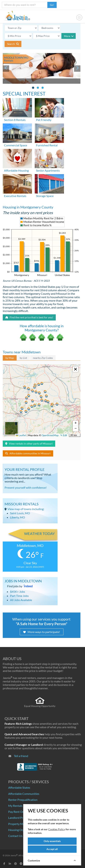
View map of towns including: (26, 509)
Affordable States (19, 787)
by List (23, 358)
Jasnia (14, 855)
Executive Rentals (15, 196)
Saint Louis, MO (20, 513)
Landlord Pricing (19, 818)
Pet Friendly (44, 120)
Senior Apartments (48, 170)
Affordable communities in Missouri (28, 453)
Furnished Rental (47, 145)
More (69, 36)
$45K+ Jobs (18, 592)
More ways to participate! (42, 632)
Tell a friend (21, 756)
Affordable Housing (16, 170)
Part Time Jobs (19, 596)
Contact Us (15, 836)
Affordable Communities (24, 794)
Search (13, 44)
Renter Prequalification (23, 800)
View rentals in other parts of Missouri (29, 444)
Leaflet (21, 435)
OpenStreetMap (50, 435)
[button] (27, 403)
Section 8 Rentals (15, 120)
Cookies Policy (57, 829)
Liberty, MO (18, 517)
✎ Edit (64, 435)
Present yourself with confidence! (26, 487)
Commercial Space (16, 145)
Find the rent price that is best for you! (29, 317)
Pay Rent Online (18, 812)
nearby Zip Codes (43, 358)
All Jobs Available (21, 600)
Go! (52, 5)
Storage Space (45, 196)
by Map (10, 358)
